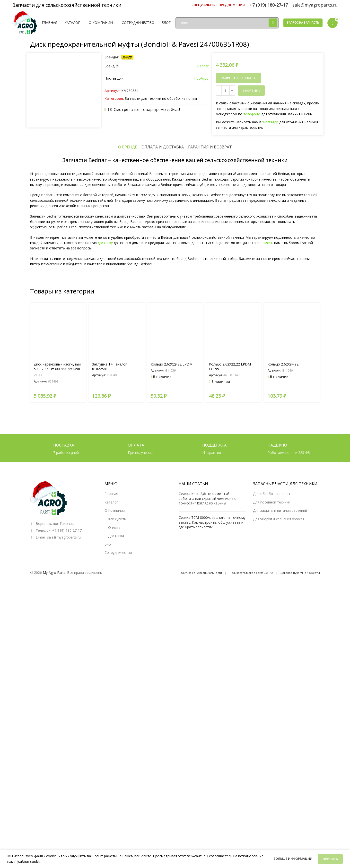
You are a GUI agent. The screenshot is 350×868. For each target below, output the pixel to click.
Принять (330, 859)
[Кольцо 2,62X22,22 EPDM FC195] (233, 621)
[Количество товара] (226, 91)
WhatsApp (270, 122)
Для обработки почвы (271, 777)
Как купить (117, 802)
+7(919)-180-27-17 (67, 813)
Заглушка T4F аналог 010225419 (109, 657)
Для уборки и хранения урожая (279, 802)
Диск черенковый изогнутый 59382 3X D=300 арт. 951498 (57, 657)
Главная (111, 777)
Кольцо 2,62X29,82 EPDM (172, 654)
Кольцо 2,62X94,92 (283, 654)
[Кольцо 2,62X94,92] (292, 621)
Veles (38, 665)
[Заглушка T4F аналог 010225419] (116, 621)
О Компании (115, 793)
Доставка (116, 818)
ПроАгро (201, 78)
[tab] (128, 437)
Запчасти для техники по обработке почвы (161, 98)
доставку (105, 533)
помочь (267, 533)
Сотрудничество (118, 836)
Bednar (203, 66)
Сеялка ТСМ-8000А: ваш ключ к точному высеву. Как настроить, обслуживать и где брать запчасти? (212, 805)
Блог (108, 827)
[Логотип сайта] (25, 22)
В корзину (251, 91)
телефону (251, 114)
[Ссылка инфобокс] (218, 5)
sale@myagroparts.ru (64, 820)
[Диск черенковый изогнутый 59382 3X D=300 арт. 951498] (58, 621)
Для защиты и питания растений (280, 793)
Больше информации (293, 859)
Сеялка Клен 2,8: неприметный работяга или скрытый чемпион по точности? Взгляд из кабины (208, 781)
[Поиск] (227, 23)
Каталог (111, 785)
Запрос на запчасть (303, 23)
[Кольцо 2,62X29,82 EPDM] (175, 621)
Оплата (114, 810)
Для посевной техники (272, 785)
